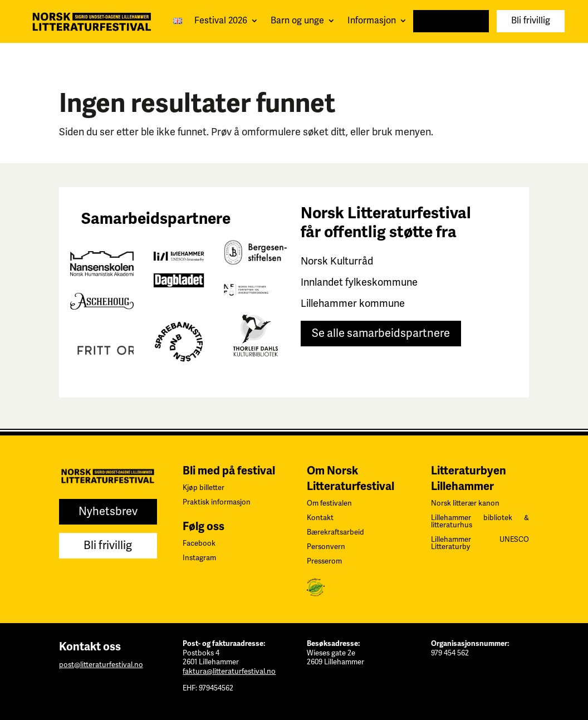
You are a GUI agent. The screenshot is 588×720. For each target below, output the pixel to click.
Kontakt (320, 518)
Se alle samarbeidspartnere (381, 333)
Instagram (199, 558)
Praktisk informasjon (217, 502)
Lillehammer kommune (353, 303)
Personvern (326, 547)
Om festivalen (329, 503)
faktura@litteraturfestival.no (229, 672)
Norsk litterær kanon (465, 503)
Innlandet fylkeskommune (359, 282)
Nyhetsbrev (451, 21)
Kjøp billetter (204, 488)
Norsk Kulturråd (337, 261)
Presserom (324, 561)
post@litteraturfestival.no (101, 665)
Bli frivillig (531, 21)
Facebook (199, 543)
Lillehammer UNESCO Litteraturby (480, 543)
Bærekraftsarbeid (335, 532)
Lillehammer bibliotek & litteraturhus (480, 521)
